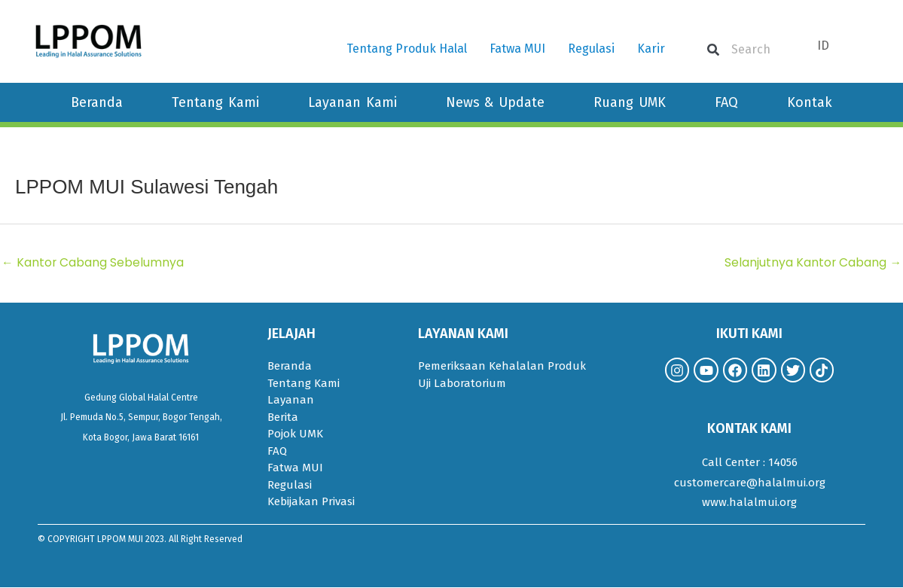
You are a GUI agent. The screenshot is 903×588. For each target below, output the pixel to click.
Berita (283, 418)
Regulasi (591, 49)
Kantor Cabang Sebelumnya (93, 262)
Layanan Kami (352, 102)
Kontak (810, 102)
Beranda (97, 102)
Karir (651, 49)
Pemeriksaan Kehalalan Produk (502, 367)
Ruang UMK (630, 102)
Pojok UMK (295, 434)
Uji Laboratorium (462, 384)
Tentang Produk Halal (407, 49)
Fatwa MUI (517, 49)
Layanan (291, 401)
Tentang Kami (215, 102)
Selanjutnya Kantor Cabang (813, 262)
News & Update (496, 102)
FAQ (726, 102)
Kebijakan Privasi (311, 502)
